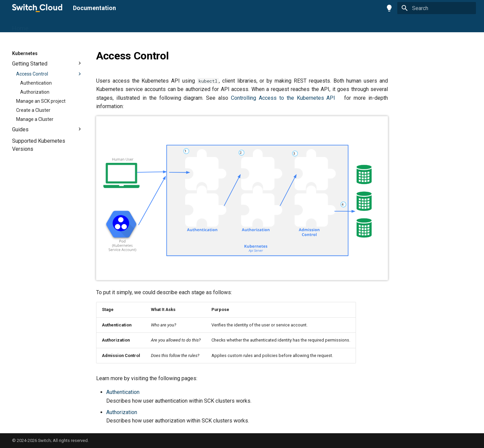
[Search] (437, 8)
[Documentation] (37, 8)
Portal (44, 25)
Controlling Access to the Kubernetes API (283, 98)
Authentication (123, 392)
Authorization (122, 412)
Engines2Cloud (210, 25)
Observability (165, 25)
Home (20, 25)
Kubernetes (124, 25)
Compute (73, 25)
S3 (97, 25)
